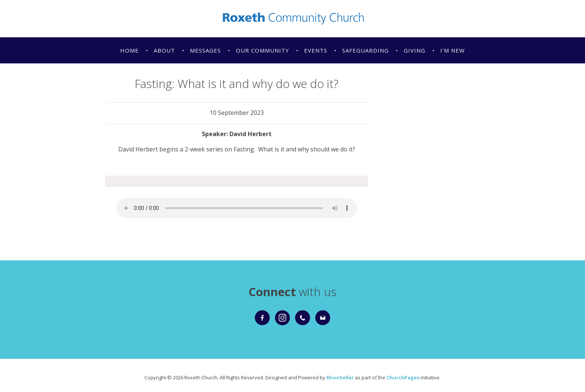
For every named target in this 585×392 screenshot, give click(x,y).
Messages (205, 50)
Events (316, 50)
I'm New (453, 50)
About (164, 50)
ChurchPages (403, 377)
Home (129, 50)
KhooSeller (340, 377)
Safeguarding (365, 50)
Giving (414, 50)
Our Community (262, 50)
